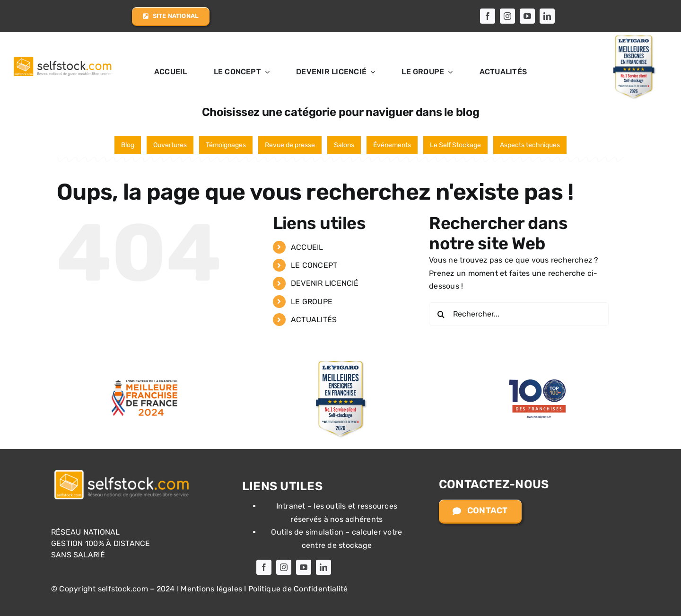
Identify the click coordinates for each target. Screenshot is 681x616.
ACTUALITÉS (314, 320)
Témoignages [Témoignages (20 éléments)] (226, 145)
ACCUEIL (307, 247)
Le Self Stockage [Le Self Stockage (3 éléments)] (455, 145)
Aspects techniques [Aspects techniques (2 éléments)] (530, 145)
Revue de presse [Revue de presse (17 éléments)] (290, 145)
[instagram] (507, 16)
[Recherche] (441, 314)
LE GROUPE (312, 302)
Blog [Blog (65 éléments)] (128, 145)
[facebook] (488, 16)
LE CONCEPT (314, 265)
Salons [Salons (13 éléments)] (344, 145)
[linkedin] (547, 16)
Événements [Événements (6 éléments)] (392, 145)
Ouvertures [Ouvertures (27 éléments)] (170, 145)
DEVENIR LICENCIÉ (325, 283)
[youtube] (527, 16)
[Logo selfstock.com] (122, 471)
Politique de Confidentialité (298, 589)
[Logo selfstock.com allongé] (62, 57)
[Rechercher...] (519, 314)
